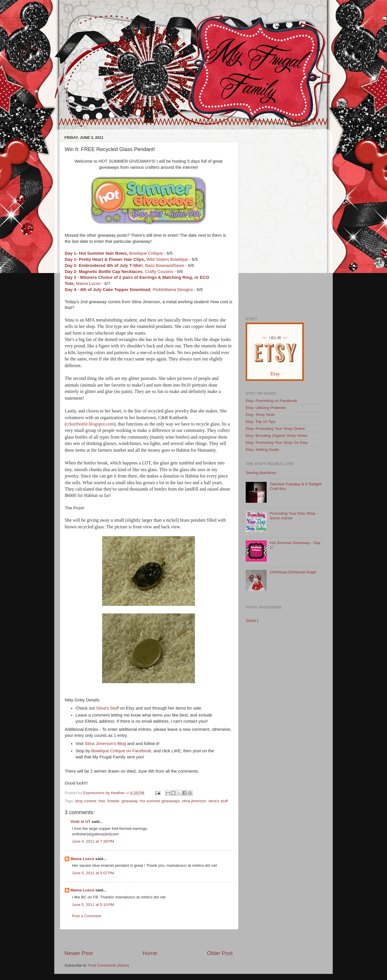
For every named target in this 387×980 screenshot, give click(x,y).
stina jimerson (194, 801)
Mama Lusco (82, 859)
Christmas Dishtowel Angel (293, 572)
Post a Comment (87, 916)
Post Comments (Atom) (109, 965)
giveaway (130, 801)
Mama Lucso (88, 283)
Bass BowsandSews (165, 265)
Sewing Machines (261, 473)
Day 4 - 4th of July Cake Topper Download (107, 290)
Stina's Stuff (107, 708)
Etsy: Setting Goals (262, 449)
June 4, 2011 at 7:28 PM (93, 841)
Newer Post (79, 953)
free (102, 801)
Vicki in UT (81, 822)
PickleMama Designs (173, 290)
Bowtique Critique (146, 253)
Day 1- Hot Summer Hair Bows (96, 253)
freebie (113, 801)
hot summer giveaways (160, 801)
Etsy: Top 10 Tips (261, 422)
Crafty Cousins (159, 272)
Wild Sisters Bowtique (167, 259)
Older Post (220, 953)
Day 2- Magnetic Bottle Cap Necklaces (104, 272)
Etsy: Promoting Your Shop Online (275, 429)
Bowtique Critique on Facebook (121, 751)
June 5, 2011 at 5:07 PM (93, 873)
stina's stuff (218, 801)
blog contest (86, 801)
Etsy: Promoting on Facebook (271, 401)
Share (251, 621)
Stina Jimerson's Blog (105, 744)
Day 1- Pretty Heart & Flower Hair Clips (104, 259)
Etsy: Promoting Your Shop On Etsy (277, 443)
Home (150, 953)
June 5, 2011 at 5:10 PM (93, 905)
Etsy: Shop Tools (260, 415)
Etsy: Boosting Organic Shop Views (276, 436)
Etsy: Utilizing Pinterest (266, 408)
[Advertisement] (149, 939)
